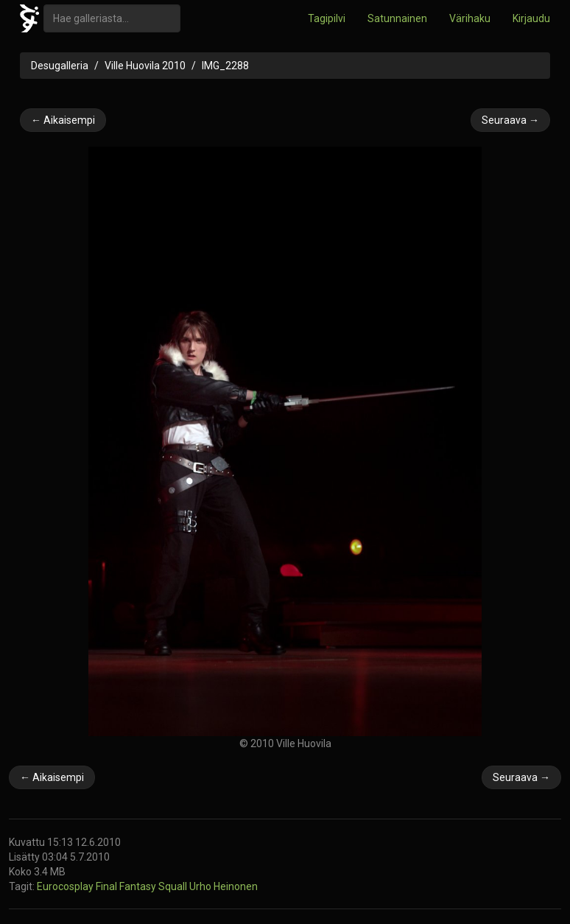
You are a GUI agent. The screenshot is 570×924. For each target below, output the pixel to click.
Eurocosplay (66, 886)
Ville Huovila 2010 (145, 66)
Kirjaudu (531, 18)
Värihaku (470, 18)
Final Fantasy (127, 886)
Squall (174, 886)
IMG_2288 (225, 66)
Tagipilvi (327, 18)
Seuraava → (510, 120)
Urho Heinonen (224, 886)
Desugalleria (60, 66)
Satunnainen (397, 18)
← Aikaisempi (63, 120)
